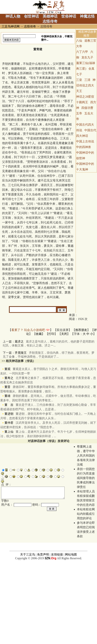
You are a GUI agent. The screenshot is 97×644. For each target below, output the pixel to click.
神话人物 (13, 16)
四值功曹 (87, 108)
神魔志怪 (87, 16)
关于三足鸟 (28, 635)
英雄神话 (50, 16)
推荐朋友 (81, 330)
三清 (87, 80)
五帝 (79, 113)
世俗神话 (69, 16)
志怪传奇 (50, 21)
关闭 (64, 334)
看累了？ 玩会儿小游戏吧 (31, 330)
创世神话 (31, 16)
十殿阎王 (82, 102)
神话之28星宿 (85, 97)
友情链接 (57, 635)
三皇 (79, 80)
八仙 (79, 41)
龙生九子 (87, 57)
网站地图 (71, 635)
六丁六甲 (82, 52)
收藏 (39, 334)
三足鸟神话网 (11, 26)
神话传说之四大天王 (86, 85)
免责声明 (43, 635)
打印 (51, 334)
